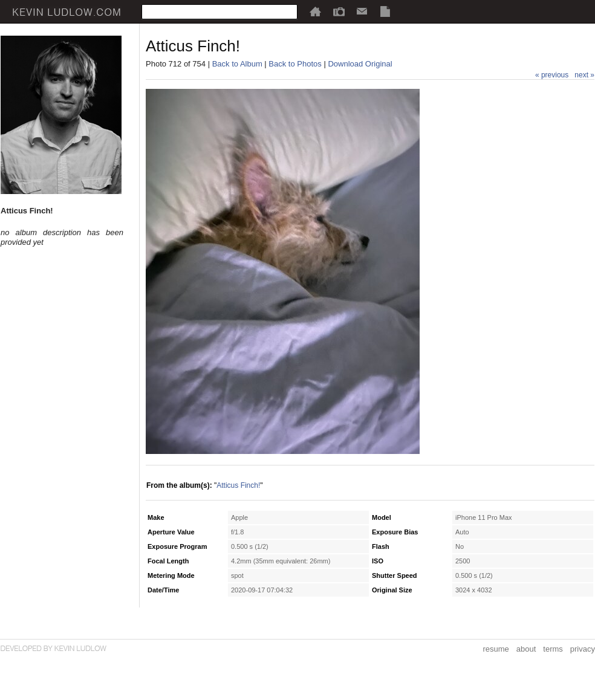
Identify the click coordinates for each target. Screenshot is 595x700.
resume (496, 649)
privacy (583, 649)
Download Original (360, 64)
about (526, 649)
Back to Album (237, 64)
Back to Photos (295, 64)
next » (584, 75)
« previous (552, 75)
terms (553, 649)
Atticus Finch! (238, 485)
